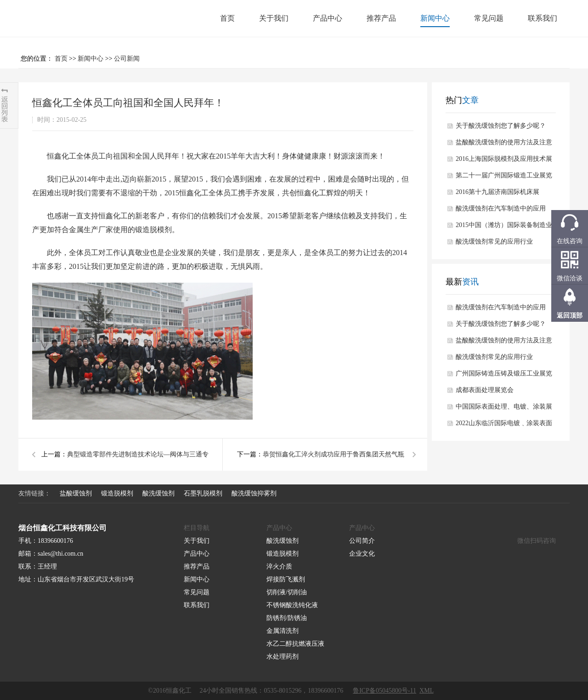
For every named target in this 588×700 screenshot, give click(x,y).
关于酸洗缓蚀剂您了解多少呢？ (501, 126)
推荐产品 (381, 18)
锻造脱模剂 (153, 230)
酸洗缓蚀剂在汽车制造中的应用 (501, 208)
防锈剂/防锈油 (287, 618)
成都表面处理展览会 (485, 390)
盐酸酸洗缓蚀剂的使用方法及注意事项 (504, 145)
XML (427, 691)
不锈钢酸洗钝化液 (292, 605)
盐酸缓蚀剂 (76, 493)
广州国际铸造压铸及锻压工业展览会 (504, 376)
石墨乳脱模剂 (203, 493)
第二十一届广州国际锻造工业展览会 (504, 178)
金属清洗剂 (283, 631)
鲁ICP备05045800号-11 (384, 691)
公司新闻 (127, 59)
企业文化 (362, 554)
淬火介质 (279, 566)
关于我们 (274, 18)
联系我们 (543, 18)
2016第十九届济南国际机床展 (498, 192)
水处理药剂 (283, 657)
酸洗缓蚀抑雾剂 (254, 493)
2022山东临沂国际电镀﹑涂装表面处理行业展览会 (504, 426)
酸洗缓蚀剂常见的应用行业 (494, 242)
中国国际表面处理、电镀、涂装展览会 (504, 409)
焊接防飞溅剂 (286, 579)
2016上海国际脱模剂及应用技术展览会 (504, 161)
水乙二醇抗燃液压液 (295, 644)
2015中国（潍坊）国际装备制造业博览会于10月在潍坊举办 (504, 228)
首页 (227, 18)
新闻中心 (435, 18)
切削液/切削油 (287, 592)
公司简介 (362, 541)
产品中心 (328, 18)
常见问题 (489, 18)
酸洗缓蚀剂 (158, 493)
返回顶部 (570, 316)
